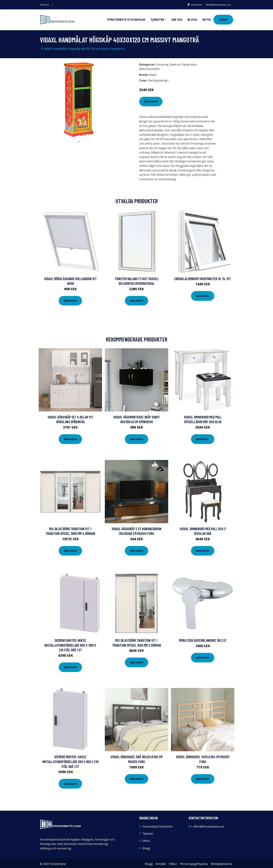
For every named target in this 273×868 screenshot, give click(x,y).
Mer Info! (151, 99)
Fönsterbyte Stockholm (126, 18)
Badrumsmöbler (150, 66)
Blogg (192, 18)
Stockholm (193, 5)
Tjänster (148, 831)
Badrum (175, 62)
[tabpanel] (79, 97)
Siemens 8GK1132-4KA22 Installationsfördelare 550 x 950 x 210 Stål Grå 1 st (70, 759)
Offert (223, 18)
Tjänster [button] (157, 18)
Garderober (189, 62)
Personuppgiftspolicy (194, 861)
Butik (207, 18)
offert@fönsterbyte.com (217, 5)
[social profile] (52, 5)
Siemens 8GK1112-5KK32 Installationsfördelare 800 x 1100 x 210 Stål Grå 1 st (70, 643)
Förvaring (162, 62)
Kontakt (161, 861)
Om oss (177, 18)
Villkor (173, 861)
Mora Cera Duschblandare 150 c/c (203, 638)
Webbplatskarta (221, 861)
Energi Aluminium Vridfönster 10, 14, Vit (203, 276)
